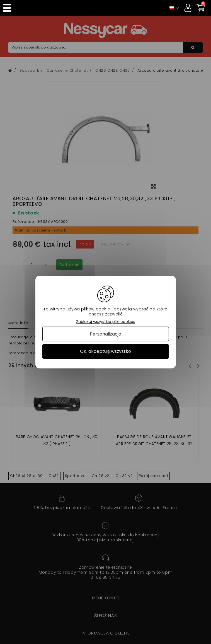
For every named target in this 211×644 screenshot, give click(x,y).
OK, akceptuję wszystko (106, 351)
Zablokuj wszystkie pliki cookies (106, 321)
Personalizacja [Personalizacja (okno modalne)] (105, 334)
